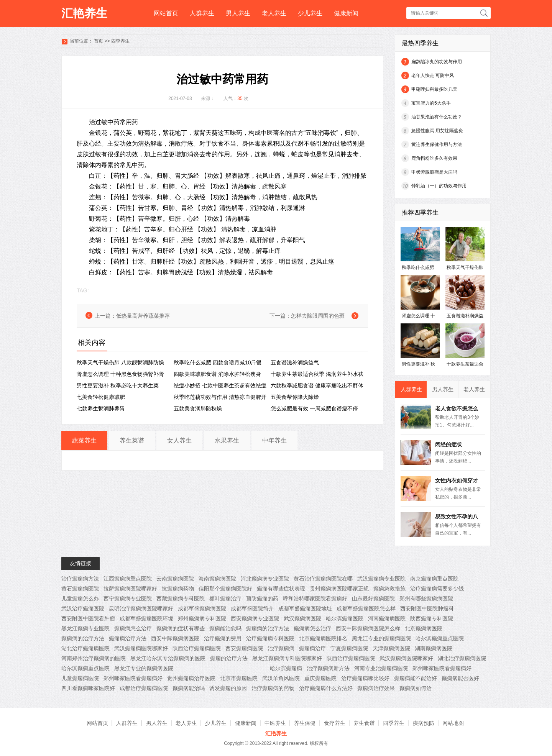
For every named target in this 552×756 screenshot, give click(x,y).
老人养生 (274, 13)
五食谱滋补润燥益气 (295, 362)
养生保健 (305, 723)
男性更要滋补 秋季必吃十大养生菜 (118, 385)
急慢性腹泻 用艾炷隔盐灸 (437, 131)
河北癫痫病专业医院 (265, 579)
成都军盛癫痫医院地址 (305, 608)
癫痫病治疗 (312, 648)
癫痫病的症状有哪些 (181, 628)
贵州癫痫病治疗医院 (191, 678)
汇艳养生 (84, 13)
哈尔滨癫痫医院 (345, 618)
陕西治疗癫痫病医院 (197, 648)
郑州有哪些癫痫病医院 (426, 599)
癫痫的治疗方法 (229, 658)
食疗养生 (335, 723)
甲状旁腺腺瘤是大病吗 (434, 172)
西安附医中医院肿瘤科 (427, 608)
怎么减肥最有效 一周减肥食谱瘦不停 (314, 408)
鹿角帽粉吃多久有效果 (434, 158)
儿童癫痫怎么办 (80, 599)
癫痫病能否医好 (460, 678)
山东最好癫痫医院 (373, 599)
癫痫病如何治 (416, 688)
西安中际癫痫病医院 (175, 638)
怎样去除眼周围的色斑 (318, 316)
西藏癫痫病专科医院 (181, 599)
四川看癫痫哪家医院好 (88, 688)
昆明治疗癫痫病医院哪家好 (141, 608)
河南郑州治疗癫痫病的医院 (94, 658)
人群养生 (202, 13)
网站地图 (453, 723)
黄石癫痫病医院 (80, 589)
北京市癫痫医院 (239, 678)
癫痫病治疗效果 (376, 688)
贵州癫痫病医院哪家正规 (339, 589)
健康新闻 (346, 13)
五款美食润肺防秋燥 (198, 408)
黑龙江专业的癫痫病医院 (381, 638)
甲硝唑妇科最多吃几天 (434, 89)
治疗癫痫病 (281, 648)
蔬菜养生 (84, 440)
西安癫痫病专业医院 (255, 618)
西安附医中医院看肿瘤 (88, 618)
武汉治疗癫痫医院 (83, 608)
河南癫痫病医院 (387, 618)
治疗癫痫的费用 (223, 638)
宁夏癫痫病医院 (349, 648)
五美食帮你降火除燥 (295, 397)
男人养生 (238, 13)
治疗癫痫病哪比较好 (365, 678)
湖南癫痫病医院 (434, 648)
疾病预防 (424, 723)
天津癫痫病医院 (391, 648)
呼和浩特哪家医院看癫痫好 (315, 599)
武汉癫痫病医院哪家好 (141, 648)
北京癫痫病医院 (424, 628)
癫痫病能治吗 (189, 688)
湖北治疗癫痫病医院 (85, 648)
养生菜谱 (132, 440)
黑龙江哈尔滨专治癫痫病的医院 (168, 658)
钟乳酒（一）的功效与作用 (439, 186)
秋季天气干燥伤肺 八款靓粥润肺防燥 (120, 362)
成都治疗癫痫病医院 (144, 688)
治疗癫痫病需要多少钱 (437, 589)
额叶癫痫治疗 (225, 599)
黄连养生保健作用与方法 (437, 144)
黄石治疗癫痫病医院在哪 (323, 579)
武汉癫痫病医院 (302, 618)
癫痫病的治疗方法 (268, 628)
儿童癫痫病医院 (80, 678)
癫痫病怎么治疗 (133, 628)
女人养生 (179, 440)
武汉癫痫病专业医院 (381, 579)
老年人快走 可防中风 (433, 75)
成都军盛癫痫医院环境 (146, 618)
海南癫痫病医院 (217, 579)
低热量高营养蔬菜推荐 (143, 316)
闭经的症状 (449, 444)
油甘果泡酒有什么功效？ (437, 117)
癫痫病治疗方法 (128, 638)
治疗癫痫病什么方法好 (326, 688)
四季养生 (120, 41)
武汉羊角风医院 (281, 678)
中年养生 (274, 440)
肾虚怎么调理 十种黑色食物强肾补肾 (120, 374)
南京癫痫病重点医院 (434, 579)
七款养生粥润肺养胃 (101, 408)
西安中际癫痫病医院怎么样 (368, 628)
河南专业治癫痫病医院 (381, 668)
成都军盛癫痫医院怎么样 (366, 608)
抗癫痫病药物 (178, 589)
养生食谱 (364, 723)
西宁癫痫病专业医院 (128, 599)
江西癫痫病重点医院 (128, 579)
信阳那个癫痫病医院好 (225, 589)
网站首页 (166, 13)
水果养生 (227, 440)
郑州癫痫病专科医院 (202, 618)
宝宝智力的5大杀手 (431, 103)
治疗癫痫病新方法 (328, 668)
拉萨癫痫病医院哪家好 (130, 589)
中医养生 (275, 723)
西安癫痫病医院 (244, 648)
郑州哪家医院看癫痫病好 (442, 668)
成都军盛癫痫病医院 (202, 608)
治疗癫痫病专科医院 (270, 638)
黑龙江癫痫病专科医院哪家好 (287, 658)
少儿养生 (310, 13)
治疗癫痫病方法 (80, 579)
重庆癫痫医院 (320, 678)
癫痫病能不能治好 (416, 678)
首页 (99, 41)
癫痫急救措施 (389, 589)
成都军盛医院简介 (252, 608)
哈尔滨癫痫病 (286, 668)
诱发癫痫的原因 (228, 688)
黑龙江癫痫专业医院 (85, 628)
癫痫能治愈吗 (225, 628)
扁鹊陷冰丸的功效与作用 (437, 62)
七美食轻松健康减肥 (101, 397)
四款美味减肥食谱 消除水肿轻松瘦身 (217, 374)
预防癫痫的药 (262, 599)
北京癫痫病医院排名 (323, 638)
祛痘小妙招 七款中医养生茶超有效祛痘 (220, 385)
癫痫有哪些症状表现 (281, 589)
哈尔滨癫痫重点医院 (440, 638)
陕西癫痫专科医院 (432, 618)
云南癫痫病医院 (175, 579)
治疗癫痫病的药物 (273, 688)
